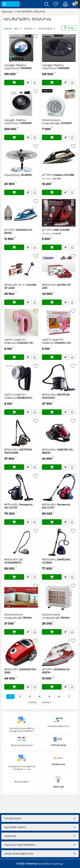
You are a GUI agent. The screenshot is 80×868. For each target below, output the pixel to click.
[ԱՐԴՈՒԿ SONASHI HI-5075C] (21, 213)
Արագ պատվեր (28, 83)
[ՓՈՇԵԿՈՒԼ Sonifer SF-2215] (59, 268)
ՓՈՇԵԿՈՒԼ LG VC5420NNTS (21, 563)
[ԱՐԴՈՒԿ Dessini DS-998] (59, 158)
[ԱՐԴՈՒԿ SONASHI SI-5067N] (59, 652)
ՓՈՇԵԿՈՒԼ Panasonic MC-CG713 (21, 508)
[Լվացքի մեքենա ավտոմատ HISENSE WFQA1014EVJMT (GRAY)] (21, 48)
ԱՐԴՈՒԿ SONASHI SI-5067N (59, 673)
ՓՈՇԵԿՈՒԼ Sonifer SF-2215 (59, 288)
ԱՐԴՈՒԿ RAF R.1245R (59, 232)
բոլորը (32, 702)
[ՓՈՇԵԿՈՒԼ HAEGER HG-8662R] (59, 433)
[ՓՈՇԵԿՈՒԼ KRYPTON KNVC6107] (59, 378)
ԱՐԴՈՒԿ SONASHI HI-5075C (21, 233)
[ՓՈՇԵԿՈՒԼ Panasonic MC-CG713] (21, 487)
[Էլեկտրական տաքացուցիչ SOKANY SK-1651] (59, 103)
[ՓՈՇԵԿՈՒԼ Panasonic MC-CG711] (59, 487)
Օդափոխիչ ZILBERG (18, 175)
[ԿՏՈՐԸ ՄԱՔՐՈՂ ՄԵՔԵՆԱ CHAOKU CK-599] (21, 323)
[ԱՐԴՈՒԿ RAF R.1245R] (59, 213)
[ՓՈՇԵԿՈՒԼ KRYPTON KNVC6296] (21, 433)
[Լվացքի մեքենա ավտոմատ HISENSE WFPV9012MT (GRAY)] (59, 48)
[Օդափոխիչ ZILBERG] (21, 158)
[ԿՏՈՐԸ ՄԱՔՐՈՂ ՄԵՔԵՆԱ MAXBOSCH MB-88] (21, 378)
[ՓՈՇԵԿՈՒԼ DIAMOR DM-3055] (21, 652)
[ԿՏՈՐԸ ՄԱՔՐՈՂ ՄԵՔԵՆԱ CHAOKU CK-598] (59, 323)
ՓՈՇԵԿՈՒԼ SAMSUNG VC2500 (59, 563)
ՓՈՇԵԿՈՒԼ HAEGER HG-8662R (59, 453)
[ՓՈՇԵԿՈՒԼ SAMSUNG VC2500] (59, 542)
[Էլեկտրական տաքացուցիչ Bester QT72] (21, 597)
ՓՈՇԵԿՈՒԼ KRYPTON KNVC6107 (59, 398)
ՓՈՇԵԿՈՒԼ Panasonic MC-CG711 (59, 508)
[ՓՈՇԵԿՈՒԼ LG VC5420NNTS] (21, 542)
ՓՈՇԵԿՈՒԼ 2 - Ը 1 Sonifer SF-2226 (21, 288)
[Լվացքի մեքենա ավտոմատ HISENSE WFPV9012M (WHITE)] (21, 103)
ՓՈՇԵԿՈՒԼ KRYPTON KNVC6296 (21, 453)
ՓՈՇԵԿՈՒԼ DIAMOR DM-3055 (21, 673)
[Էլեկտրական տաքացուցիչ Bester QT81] (59, 597)
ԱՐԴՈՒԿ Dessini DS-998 (59, 177)
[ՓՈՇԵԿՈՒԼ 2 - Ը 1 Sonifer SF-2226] (21, 268)
